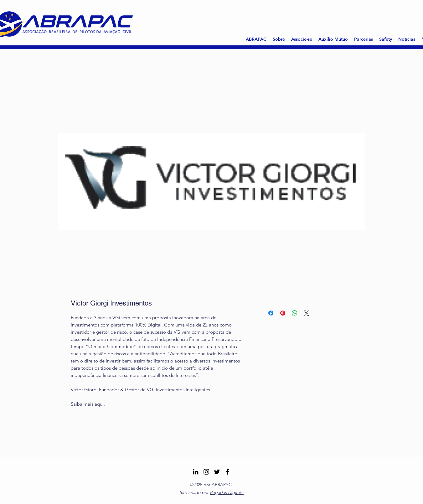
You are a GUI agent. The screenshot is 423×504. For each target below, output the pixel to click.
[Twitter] (217, 472)
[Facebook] (228, 472)
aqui (99, 404)
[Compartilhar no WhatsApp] (295, 313)
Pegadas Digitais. (227, 492)
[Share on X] (307, 313)
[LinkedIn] (196, 472)
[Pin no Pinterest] (283, 313)
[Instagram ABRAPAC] (206, 472)
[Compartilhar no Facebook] (271, 313)
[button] (279, 39)
